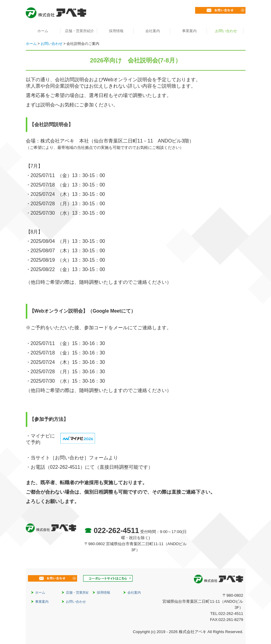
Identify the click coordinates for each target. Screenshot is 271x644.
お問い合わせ (226, 31)
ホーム (43, 31)
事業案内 (189, 31)
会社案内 (153, 31)
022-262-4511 (116, 530)
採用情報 (116, 31)
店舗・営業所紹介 (80, 31)
